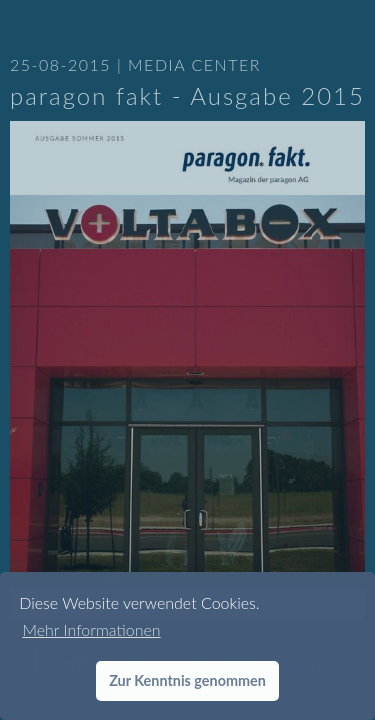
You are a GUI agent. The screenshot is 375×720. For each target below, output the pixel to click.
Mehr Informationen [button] (91, 629)
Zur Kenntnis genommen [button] (187, 680)
